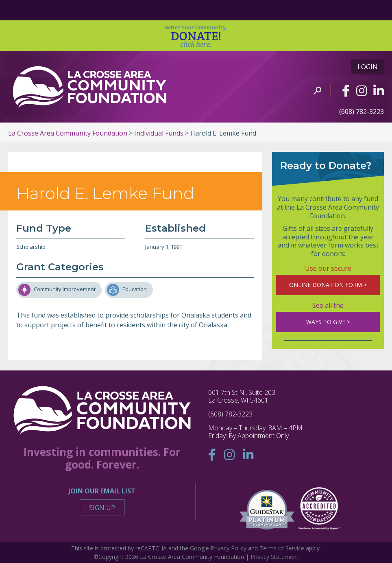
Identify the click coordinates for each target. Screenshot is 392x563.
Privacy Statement (274, 557)
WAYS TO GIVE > (328, 322)
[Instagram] (362, 91)
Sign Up (102, 508)
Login (368, 67)
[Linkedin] (379, 91)
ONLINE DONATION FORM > (328, 285)
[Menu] (382, 10)
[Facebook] (346, 91)
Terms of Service (282, 548)
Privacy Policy (229, 548)
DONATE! (196, 36)
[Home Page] (10, 10)
